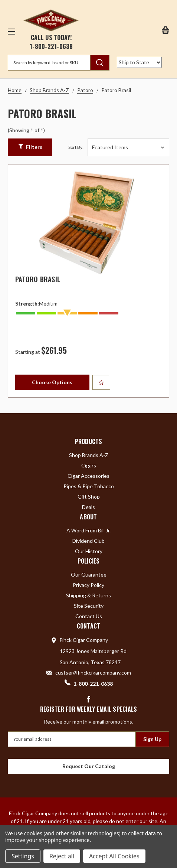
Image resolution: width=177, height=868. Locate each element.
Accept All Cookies (114, 856)
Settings (23, 856)
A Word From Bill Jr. (88, 530)
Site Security (89, 606)
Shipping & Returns (88, 595)
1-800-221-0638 (51, 46)
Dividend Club (88, 541)
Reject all (62, 856)
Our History (89, 551)
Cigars (89, 465)
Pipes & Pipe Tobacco (89, 486)
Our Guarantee (89, 575)
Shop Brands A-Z (89, 455)
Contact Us (89, 616)
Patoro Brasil (38, 279)
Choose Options (52, 382)
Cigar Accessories (88, 476)
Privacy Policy (88, 585)
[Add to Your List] (101, 382)
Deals (88, 507)
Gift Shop (89, 497)
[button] (30, 147)
